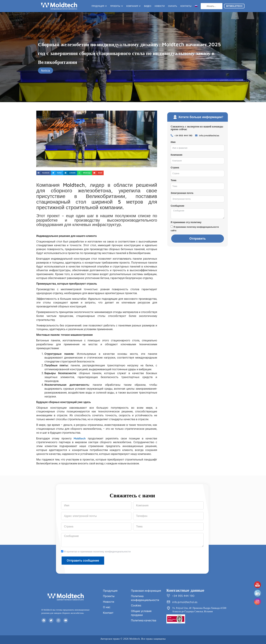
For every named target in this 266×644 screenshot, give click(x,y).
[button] (44, 173)
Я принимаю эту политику (186, 222)
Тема (173, 180)
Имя (173, 142)
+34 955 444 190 (183, 596)
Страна (175, 168)
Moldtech (80, 438)
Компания (177, 155)
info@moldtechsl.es (185, 602)
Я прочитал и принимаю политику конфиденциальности (97, 552)
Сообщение (177, 206)
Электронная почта (182, 193)
